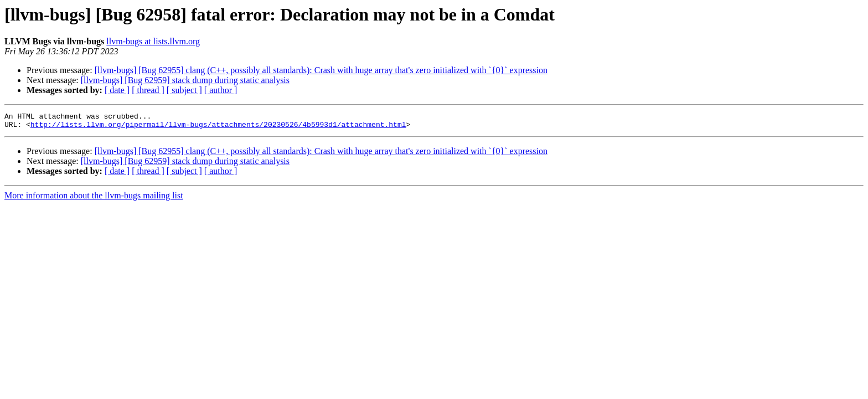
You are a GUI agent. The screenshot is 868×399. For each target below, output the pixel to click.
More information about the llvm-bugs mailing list (94, 199)
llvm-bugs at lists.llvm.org (153, 41)
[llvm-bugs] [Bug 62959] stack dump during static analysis (185, 80)
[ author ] (221, 90)
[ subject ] (184, 90)
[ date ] (117, 90)
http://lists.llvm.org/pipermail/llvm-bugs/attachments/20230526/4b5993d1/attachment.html (218, 127)
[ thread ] (148, 90)
